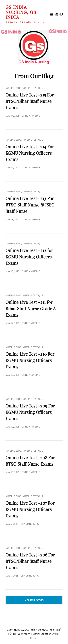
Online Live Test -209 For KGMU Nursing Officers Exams (30, 412)
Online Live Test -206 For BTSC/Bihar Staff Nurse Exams (30, 561)
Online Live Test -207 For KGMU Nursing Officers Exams (30, 509)
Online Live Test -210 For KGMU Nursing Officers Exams (30, 360)
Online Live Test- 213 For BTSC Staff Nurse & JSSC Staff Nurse (30, 205)
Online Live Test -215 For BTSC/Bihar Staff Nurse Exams (29, 101)
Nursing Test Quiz (33, 88)
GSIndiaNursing (31, 116)
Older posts (35, 600)
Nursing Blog (13, 88)
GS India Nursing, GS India (21, 12)
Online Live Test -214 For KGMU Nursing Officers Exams (30, 153)
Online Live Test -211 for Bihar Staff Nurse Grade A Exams (31, 308)
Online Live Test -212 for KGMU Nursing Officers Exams (29, 257)
